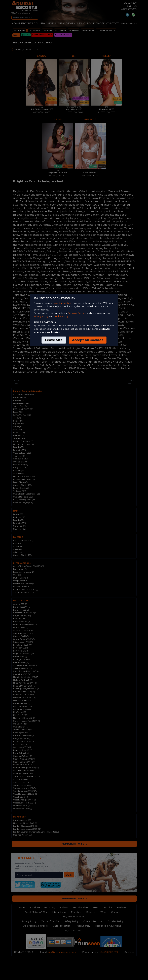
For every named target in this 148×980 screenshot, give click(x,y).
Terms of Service (77, 313)
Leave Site (54, 340)
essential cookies (62, 303)
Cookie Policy (61, 316)
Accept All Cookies (88, 340)
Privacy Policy (41, 316)
